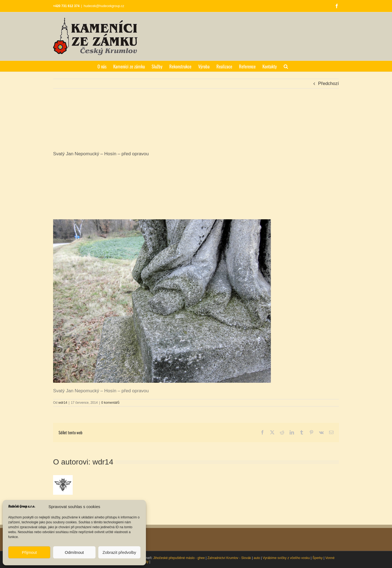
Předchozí (328, 83)
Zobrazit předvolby (119, 552)
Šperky (318, 558)
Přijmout (29, 552)
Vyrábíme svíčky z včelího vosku (286, 558)
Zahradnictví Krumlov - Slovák (229, 558)
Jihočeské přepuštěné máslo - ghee (179, 558)
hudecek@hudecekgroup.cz (104, 6)
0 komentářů (110, 403)
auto (257, 558)
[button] (286, 66)
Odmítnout (74, 552)
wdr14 (63, 403)
